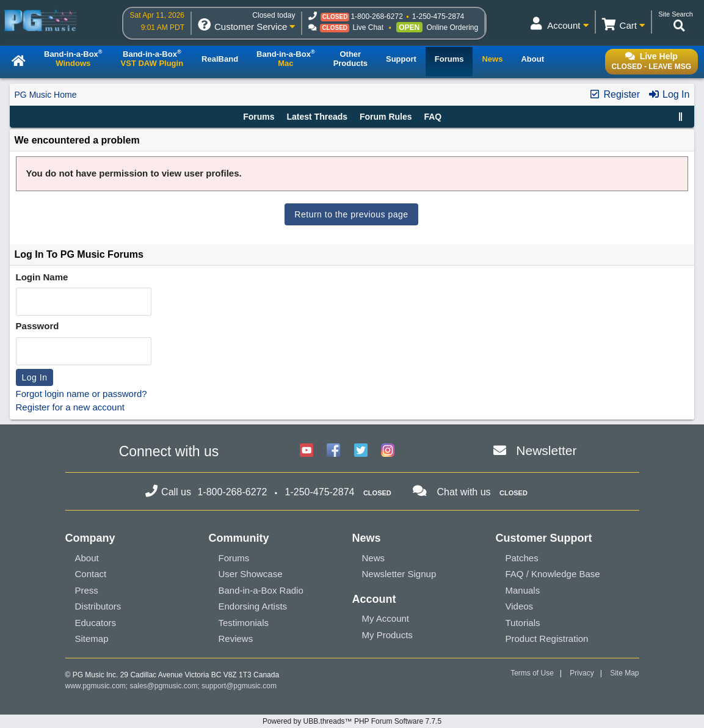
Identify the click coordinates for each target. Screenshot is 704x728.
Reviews (236, 639)
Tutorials (523, 623)
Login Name (42, 277)
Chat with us (464, 492)
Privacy (582, 673)
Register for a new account (70, 407)
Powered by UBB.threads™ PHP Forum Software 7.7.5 (352, 721)
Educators (96, 623)
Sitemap (92, 639)
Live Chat (368, 27)
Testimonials (244, 623)
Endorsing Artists (253, 606)
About (87, 558)
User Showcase (251, 574)
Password (38, 326)
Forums (259, 117)
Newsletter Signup (399, 574)
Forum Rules (386, 117)
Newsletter (546, 450)
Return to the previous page (351, 214)
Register (614, 94)
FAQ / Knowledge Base (553, 574)
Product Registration (547, 639)
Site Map (624, 673)
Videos (520, 606)
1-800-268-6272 (376, 16)
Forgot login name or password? (82, 394)
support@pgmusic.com (239, 686)
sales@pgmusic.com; (166, 686)
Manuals (523, 590)
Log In (669, 94)
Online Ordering (453, 27)
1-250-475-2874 (438, 16)
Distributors (98, 606)
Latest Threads (318, 117)
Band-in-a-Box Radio (261, 590)
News (374, 558)
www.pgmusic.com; (97, 686)
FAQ (433, 117)
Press (87, 590)
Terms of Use (532, 673)
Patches (522, 558)
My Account (386, 618)
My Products (387, 635)
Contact (91, 574)
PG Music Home (46, 95)
